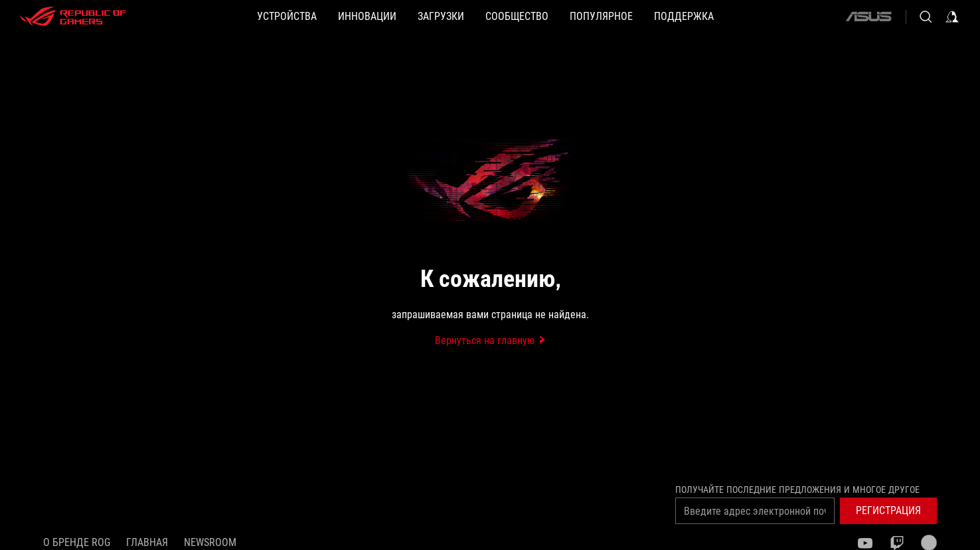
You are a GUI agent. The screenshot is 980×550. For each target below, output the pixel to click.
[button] (287, 17)
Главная (147, 542)
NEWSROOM (210, 542)
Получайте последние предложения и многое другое (797, 490)
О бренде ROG (77, 542)
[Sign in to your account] (952, 17)
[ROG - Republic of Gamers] (73, 17)
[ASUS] (868, 17)
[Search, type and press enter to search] (926, 17)
